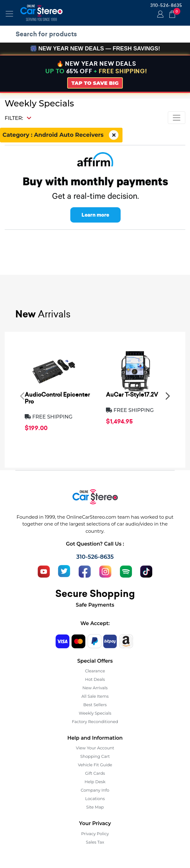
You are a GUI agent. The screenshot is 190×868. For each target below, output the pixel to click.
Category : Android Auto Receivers (61, 135)
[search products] (97, 34)
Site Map (95, 807)
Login (159, 15)
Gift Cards (95, 773)
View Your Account (95, 748)
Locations (95, 799)
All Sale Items (95, 696)
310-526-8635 (166, 5)
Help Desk (95, 782)
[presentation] (22, 396)
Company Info (95, 790)
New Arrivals (95, 688)
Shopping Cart (95, 756)
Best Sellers (95, 705)
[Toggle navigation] (9, 14)
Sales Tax (95, 842)
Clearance (95, 671)
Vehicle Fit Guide (95, 765)
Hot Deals (95, 679)
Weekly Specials (95, 713)
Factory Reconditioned (95, 722)
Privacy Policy (95, 834)
